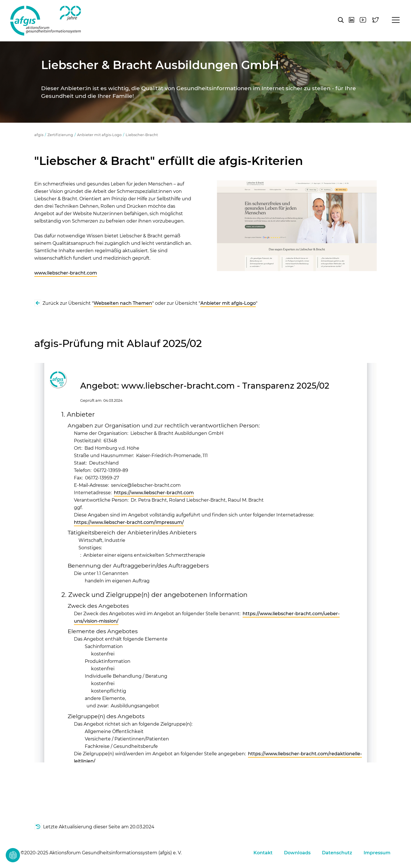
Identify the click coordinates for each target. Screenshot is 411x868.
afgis (46, 21)
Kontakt (263, 853)
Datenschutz (337, 853)
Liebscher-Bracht (142, 135)
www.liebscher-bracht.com (66, 273)
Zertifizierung (60, 135)
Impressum (377, 853)
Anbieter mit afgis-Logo (99, 135)
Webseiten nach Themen (123, 303)
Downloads (297, 853)
